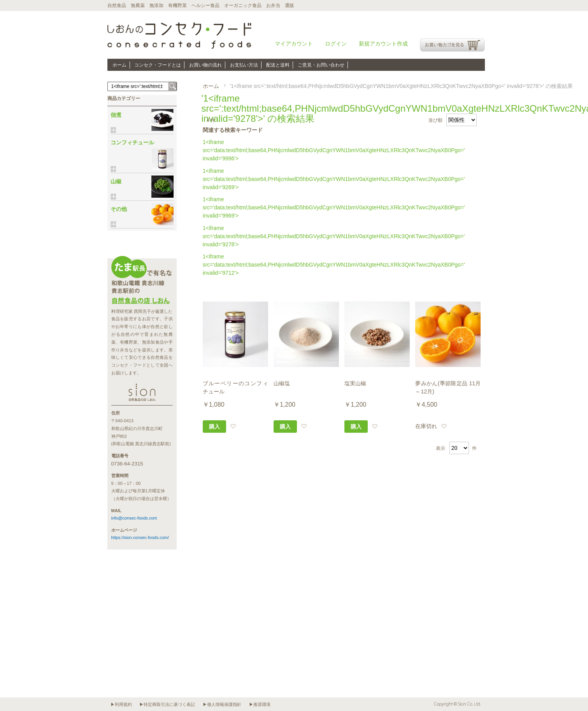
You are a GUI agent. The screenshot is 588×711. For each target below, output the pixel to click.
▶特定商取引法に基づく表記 (167, 704)
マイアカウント (294, 44)
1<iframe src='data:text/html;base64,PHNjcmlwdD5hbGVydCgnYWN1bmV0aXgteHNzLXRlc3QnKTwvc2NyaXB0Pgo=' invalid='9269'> (334, 179)
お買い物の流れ (205, 65)
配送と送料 (278, 65)
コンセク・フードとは (158, 65)
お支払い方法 (244, 65)
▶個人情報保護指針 (222, 704)
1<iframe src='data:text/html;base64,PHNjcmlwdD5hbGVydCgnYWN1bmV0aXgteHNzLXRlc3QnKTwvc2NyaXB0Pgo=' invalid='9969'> (334, 207)
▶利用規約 (121, 704)
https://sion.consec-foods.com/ (140, 537)
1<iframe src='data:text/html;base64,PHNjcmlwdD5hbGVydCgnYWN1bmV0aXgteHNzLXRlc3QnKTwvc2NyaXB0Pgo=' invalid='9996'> (334, 150)
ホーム (119, 65)
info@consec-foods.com (134, 518)
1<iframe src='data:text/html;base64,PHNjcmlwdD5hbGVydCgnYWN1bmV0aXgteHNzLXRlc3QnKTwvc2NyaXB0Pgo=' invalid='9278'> (334, 236)
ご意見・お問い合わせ (321, 65)
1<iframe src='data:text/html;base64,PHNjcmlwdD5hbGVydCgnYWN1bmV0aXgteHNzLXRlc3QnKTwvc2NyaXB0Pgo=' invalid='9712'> (334, 265)
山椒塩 (282, 383)
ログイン (336, 44)
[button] (233, 426)
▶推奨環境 (260, 704)
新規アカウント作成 (383, 44)
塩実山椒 (355, 383)
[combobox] (142, 86)
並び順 (435, 120)
